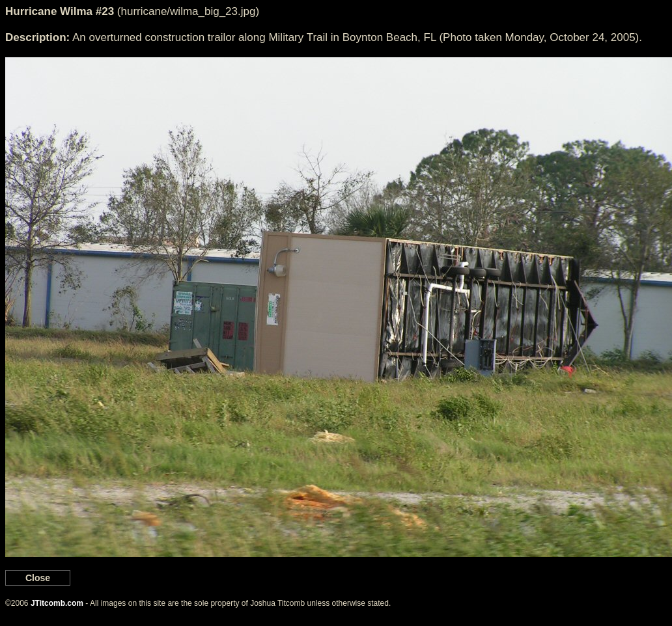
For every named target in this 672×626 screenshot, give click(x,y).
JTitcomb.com (57, 603)
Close (38, 578)
